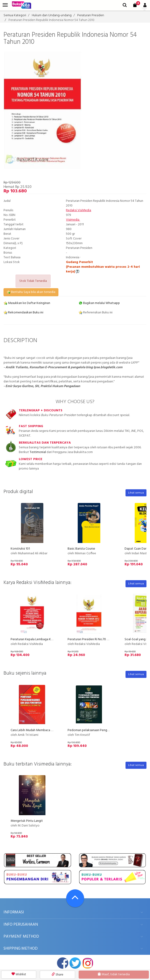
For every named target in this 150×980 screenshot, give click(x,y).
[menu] (5, 5)
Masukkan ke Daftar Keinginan (27, 303)
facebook (63, 963)
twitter (75, 963)
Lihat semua (136, 493)
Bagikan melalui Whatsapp (99, 303)
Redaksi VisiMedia (79, 210)
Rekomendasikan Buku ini (23, 313)
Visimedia (73, 220)
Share (57, 975)
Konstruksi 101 (20, 549)
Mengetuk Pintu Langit (27, 821)
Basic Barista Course (81, 549)
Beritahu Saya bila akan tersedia (31, 292)
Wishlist (19, 974)
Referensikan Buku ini (96, 313)
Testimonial (38, 452)
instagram (88, 963)
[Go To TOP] (75, 898)
